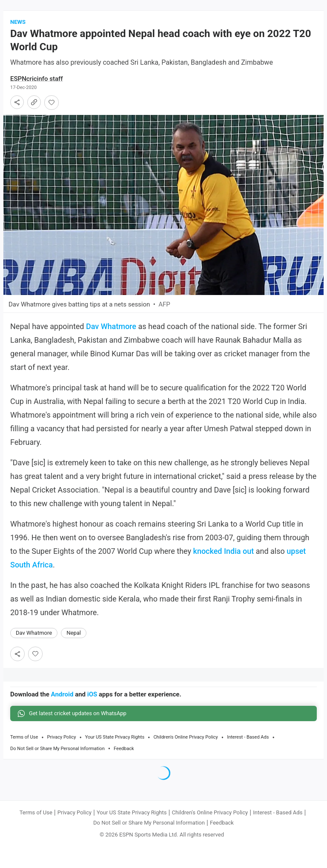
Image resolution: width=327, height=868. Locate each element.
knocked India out (224, 551)
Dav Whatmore (111, 326)
